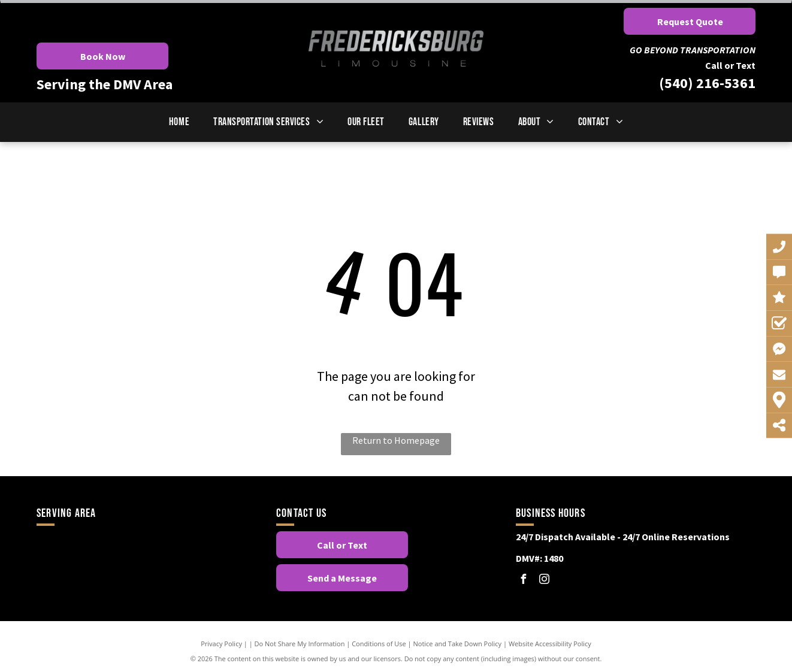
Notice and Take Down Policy (458, 644)
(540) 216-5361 (707, 83)
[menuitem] (179, 122)
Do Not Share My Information (300, 644)
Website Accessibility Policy (550, 644)
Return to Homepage (396, 440)
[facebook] (524, 581)
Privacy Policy (221, 644)
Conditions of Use (379, 644)
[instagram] (545, 581)
